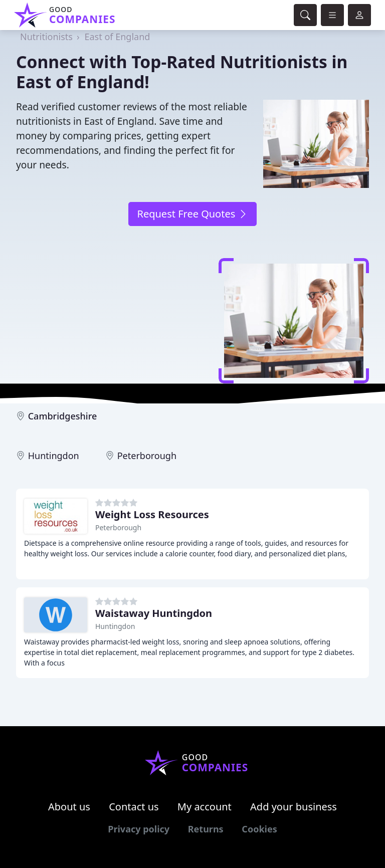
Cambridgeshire (63, 416)
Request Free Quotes (192, 214)
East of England (118, 37)
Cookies (259, 829)
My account (205, 807)
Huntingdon (54, 456)
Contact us (134, 807)
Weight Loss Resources (152, 514)
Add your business (294, 807)
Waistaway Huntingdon (154, 613)
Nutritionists (46, 37)
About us (69, 807)
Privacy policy (139, 829)
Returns (206, 829)
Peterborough (147, 456)
